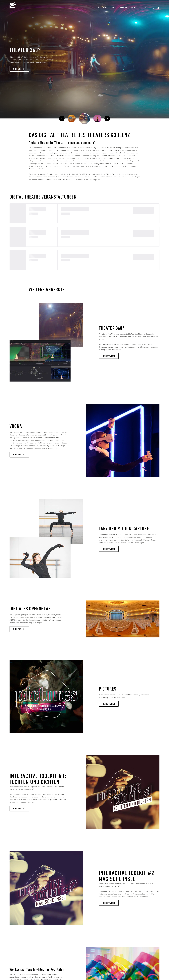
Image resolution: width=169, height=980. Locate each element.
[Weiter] (97, 118)
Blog (146, 8)
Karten (114, 8)
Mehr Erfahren (19, 69)
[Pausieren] (84, 118)
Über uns (124, 8)
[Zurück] (62, 118)
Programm (103, 8)
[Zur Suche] (153, 8)
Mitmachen (136, 8)
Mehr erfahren (109, 356)
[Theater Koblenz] (27, 7)
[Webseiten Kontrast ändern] (158, 8)
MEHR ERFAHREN (19, 455)
